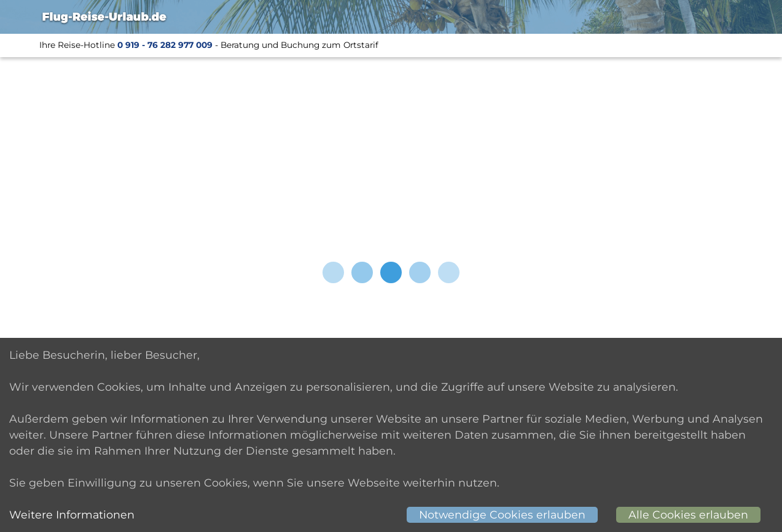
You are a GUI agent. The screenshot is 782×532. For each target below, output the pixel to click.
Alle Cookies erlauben (688, 514)
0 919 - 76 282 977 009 (165, 45)
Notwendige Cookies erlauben (502, 514)
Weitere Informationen (72, 514)
